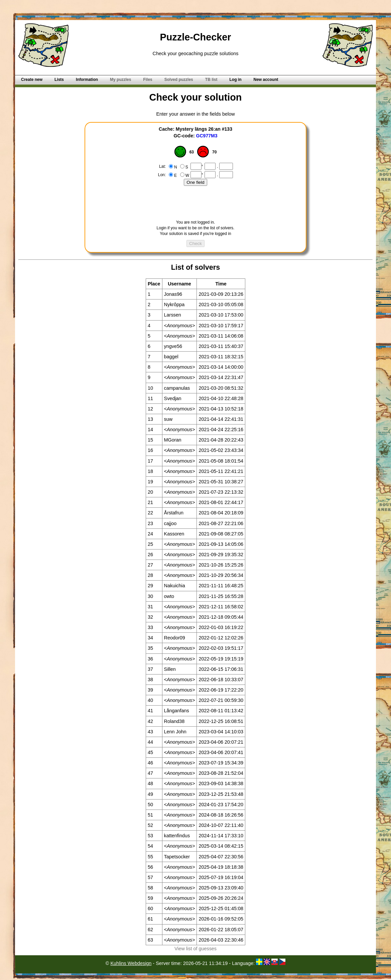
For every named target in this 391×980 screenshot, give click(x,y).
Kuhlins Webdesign (131, 963)
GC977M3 (207, 136)
